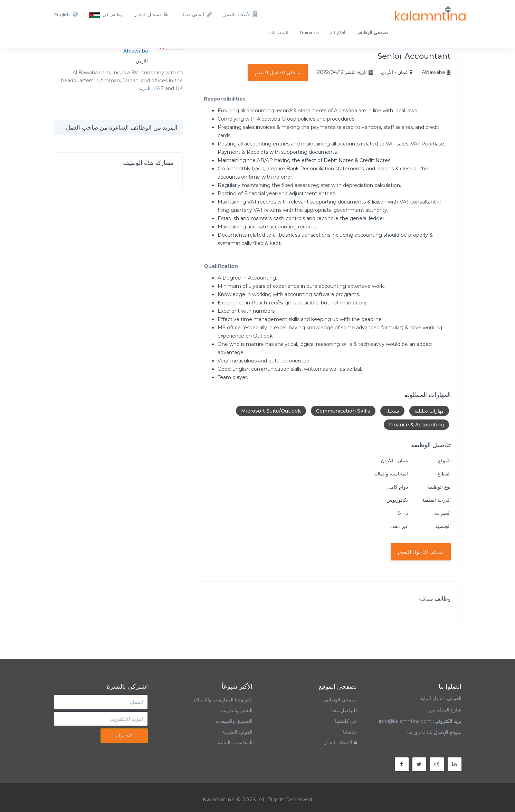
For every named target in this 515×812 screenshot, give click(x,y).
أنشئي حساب (195, 14)
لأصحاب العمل (240, 14)
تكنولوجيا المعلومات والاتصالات (221, 700)
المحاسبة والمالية (235, 743)
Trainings (309, 32)
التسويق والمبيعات (234, 721)
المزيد (145, 88)
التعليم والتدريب (237, 710)
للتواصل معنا (344, 710)
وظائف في (106, 15)
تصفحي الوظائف (340, 700)
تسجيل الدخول (150, 14)
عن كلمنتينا (346, 721)
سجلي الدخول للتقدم (278, 73)
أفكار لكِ (338, 32)
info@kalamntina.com (405, 721)
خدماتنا (350, 732)
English (66, 14)
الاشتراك (124, 736)
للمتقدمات (279, 32)
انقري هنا (416, 733)
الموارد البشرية (237, 732)
